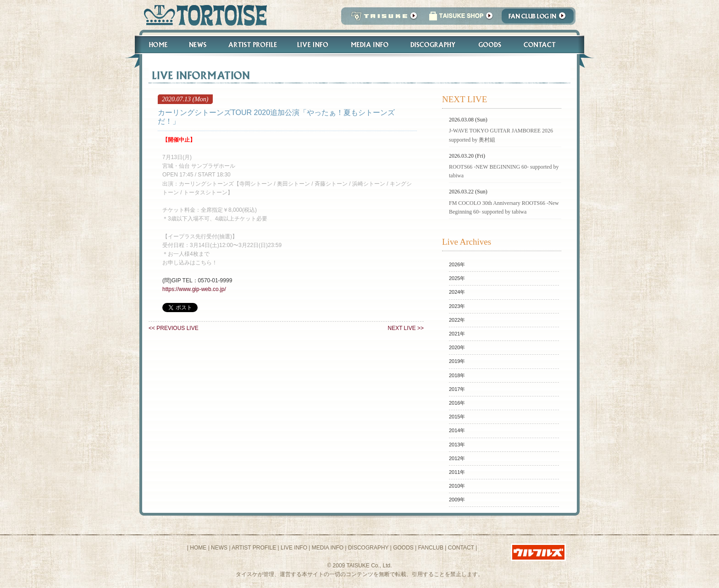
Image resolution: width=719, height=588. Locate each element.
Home (154, 45)
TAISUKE (382, 19)
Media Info (370, 45)
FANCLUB (431, 548)
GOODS (403, 548)
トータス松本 (202, 15)
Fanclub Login (540, 19)
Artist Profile (252, 45)
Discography (433, 45)
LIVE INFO (294, 548)
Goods (491, 45)
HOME (198, 548)
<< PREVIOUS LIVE (174, 328)
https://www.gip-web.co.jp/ (194, 289)
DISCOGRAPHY (368, 548)
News (197, 45)
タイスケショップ (461, 19)
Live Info (313, 45)
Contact (545, 45)
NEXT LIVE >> (406, 328)
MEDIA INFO (328, 548)
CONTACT (461, 548)
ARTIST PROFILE (254, 548)
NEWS (219, 548)
